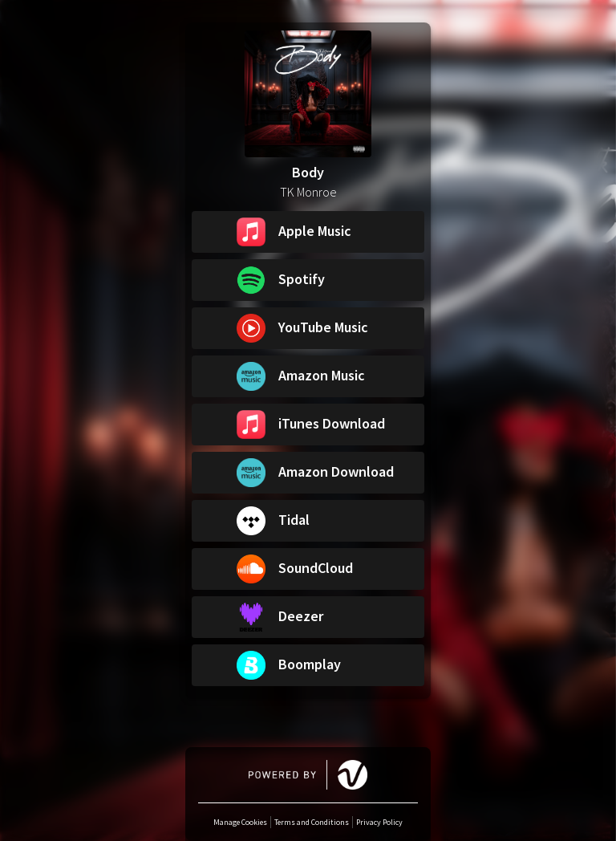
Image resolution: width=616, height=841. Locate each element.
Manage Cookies (240, 822)
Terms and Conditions (312, 822)
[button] (308, 232)
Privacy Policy (379, 822)
